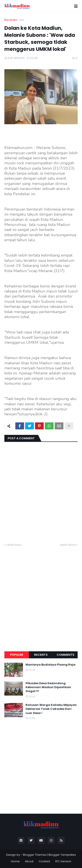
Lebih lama (68, 545)
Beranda (11, 20)
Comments (65, 655)
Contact (44, 861)
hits (22, 20)
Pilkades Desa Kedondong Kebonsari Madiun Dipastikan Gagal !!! (48, 687)
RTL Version (63, 861)
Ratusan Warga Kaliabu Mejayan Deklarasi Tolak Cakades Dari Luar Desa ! (51, 709)
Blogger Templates (62, 855)
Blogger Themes (35, 855)
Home (15, 861)
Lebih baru (14, 545)
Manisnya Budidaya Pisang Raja (51, 665)
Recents (41, 655)
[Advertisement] (41, 594)
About (29, 861)
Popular (17, 655)
